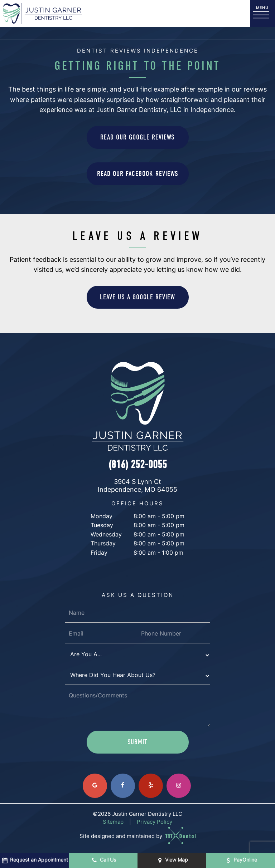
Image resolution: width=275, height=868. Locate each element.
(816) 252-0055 (138, 465)
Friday (99, 553)
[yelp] (151, 786)
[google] (95, 786)
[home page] (42, 14)
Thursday (103, 544)
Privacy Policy (155, 822)
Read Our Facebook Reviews (138, 174)
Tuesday (102, 526)
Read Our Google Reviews (137, 137)
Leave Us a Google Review (137, 297)
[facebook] (123, 786)
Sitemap (113, 822)
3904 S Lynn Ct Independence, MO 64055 (137, 486)
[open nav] (262, 14)
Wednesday (106, 535)
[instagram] (179, 786)
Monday (102, 517)
